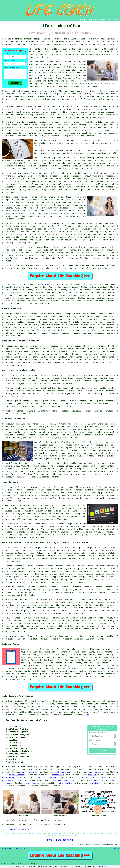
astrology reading (61, 780)
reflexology (28, 772)
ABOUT (95, 20)
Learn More (97, 867)
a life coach (77, 769)
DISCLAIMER (112, 20)
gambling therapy (64, 772)
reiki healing (65, 783)
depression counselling (15, 780)
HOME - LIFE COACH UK (60, 840)
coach (85, 133)
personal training (47, 778)
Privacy (116, 849)
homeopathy (30, 783)
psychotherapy (96, 783)
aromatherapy (58, 775)
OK (107, 867)
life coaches (55, 84)
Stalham (46, 284)
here (87, 715)
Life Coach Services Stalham (24, 721)
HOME (82, 20)
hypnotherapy (95, 772)
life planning (65, 660)
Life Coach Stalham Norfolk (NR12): (21, 39)
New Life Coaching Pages (17, 849)
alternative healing (92, 778)
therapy (94, 91)
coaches (21, 118)
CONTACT (103, 20)
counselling (8, 778)
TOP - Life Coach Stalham (15, 829)
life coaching (90, 657)
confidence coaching (57, 668)
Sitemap (4, 849)
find (10, 701)
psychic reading (17, 775)
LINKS (88, 20)
